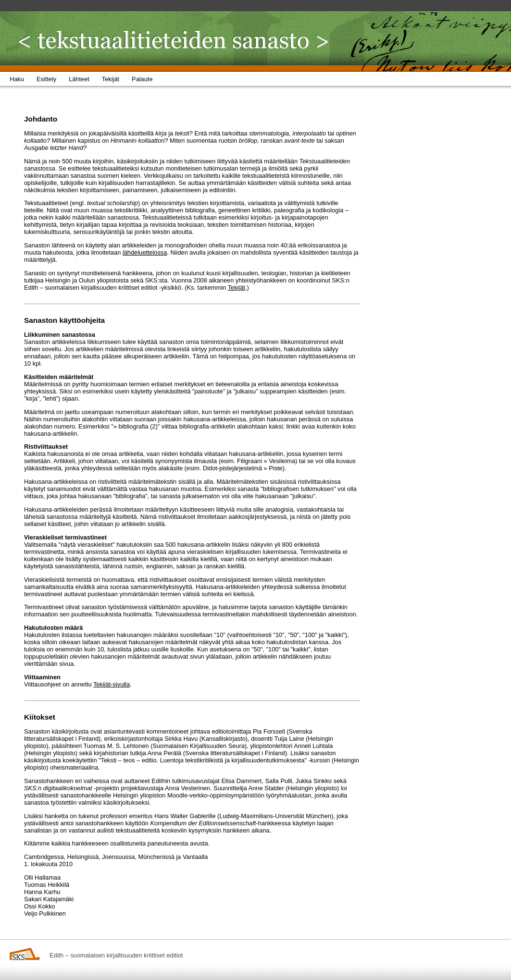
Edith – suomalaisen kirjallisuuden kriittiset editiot (116, 955)
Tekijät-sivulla (112, 684)
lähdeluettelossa (145, 252)
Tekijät (237, 288)
